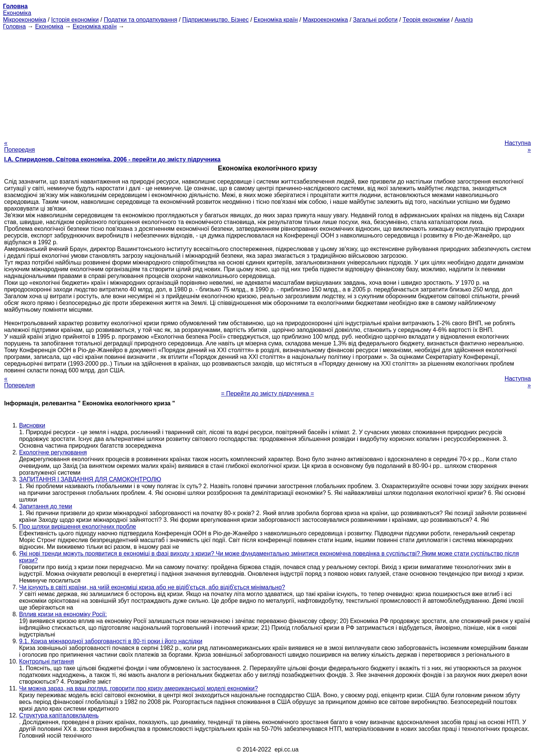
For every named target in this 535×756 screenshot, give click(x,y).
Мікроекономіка (25, 20)
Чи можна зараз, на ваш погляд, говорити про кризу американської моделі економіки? (139, 688)
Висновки (32, 425)
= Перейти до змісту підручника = (267, 394)
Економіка (17, 13)
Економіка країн (276, 20)
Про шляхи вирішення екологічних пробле (78, 527)
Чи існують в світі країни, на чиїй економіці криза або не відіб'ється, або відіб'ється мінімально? (152, 587)
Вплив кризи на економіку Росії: (63, 614)
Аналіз (464, 20)
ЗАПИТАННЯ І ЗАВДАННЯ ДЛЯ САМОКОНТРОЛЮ (90, 479)
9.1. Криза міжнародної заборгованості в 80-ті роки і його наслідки (111, 641)
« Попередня (19, 146)
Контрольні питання (46, 661)
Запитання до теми (46, 506)
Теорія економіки (426, 20)
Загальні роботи (375, 20)
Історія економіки (75, 20)
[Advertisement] (268, 82)
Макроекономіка (326, 20)
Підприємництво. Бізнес (216, 20)
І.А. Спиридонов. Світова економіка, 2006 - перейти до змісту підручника (112, 159)
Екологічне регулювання (53, 452)
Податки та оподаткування (140, 20)
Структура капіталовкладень (59, 715)
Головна (14, 26)
